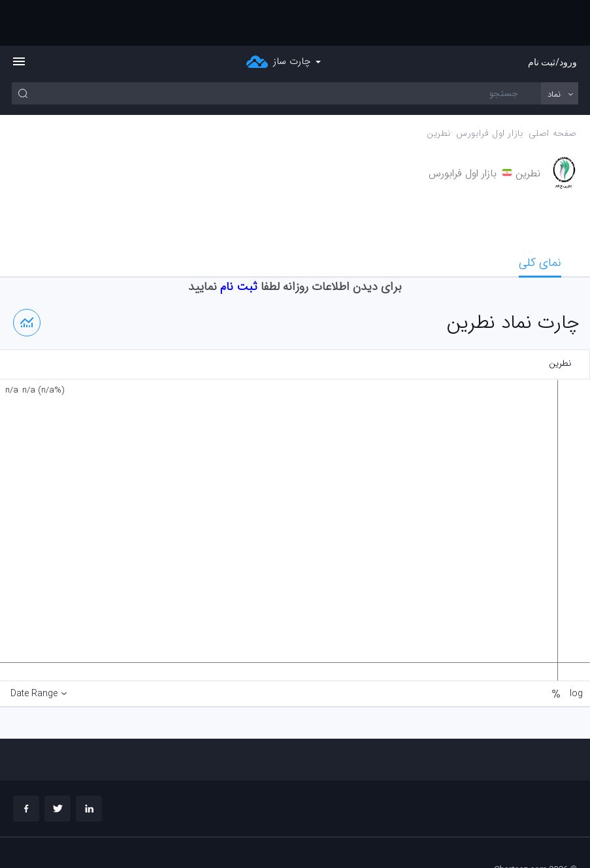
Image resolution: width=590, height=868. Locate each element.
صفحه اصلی (553, 88)
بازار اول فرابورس (489, 88)
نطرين (439, 88)
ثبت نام (239, 241)
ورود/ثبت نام (552, 16)
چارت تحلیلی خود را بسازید (531, 836)
